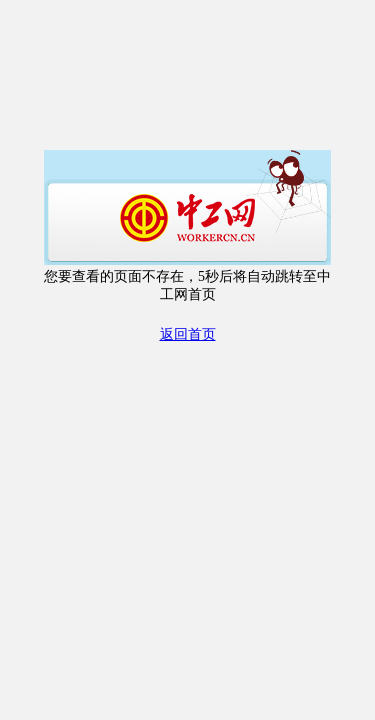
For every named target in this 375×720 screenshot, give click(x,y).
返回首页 (188, 334)
